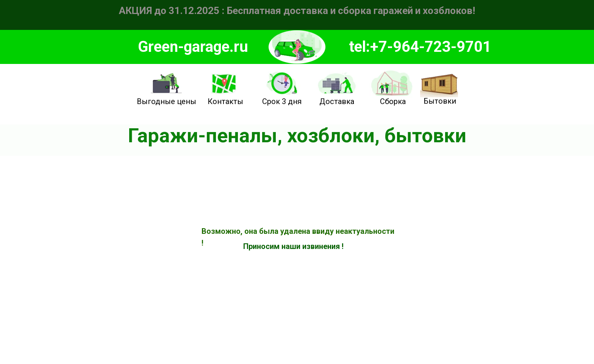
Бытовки (440, 101)
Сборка (393, 101)
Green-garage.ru (193, 47)
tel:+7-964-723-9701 (420, 47)
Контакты (225, 101)
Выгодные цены (166, 101)
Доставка (337, 101)
